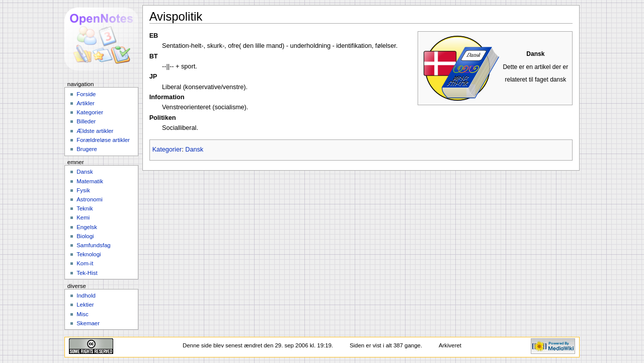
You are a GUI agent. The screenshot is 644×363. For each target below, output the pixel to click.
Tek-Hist (87, 273)
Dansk (194, 150)
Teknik (85, 208)
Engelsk (87, 227)
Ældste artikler (95, 131)
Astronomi (90, 199)
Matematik (90, 181)
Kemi (83, 217)
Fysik (83, 190)
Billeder (86, 121)
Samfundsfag (94, 245)
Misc (83, 314)
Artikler (86, 103)
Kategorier (167, 150)
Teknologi (89, 254)
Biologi (85, 236)
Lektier (85, 305)
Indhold (86, 296)
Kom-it (85, 263)
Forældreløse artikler (103, 140)
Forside (86, 94)
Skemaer (88, 323)
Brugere (87, 149)
